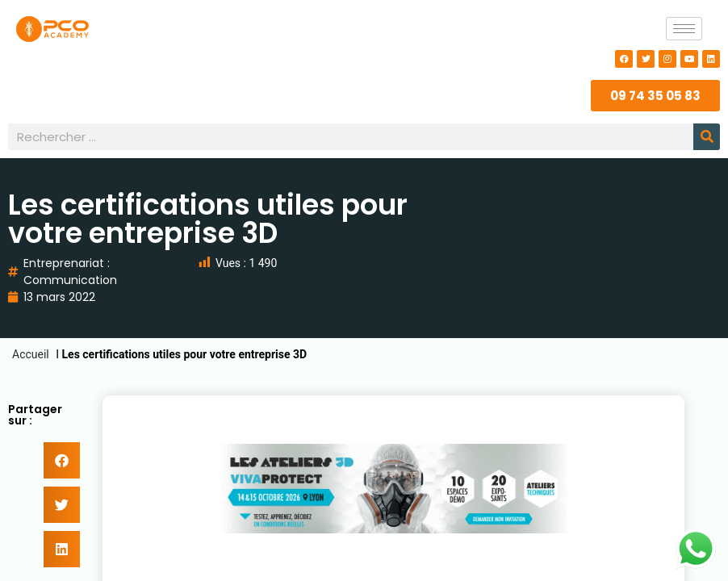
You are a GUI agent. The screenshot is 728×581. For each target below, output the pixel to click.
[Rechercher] (707, 137)
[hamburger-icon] (684, 29)
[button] (62, 460)
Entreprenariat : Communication (70, 272)
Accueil (31, 354)
